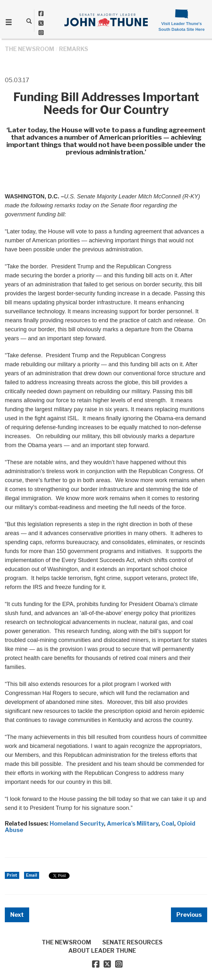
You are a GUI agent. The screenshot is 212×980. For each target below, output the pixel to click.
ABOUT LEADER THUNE (102, 951)
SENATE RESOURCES (132, 942)
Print (12, 875)
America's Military (133, 824)
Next (17, 915)
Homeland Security (77, 824)
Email (32, 875)
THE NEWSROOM (30, 49)
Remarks (74, 49)
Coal (168, 824)
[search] (29, 21)
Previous (189, 915)
